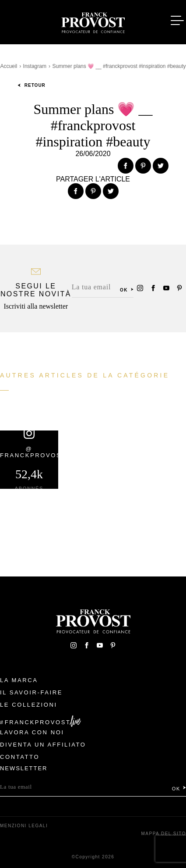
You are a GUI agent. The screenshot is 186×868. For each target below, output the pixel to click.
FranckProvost (38, 722)
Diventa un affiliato (43, 745)
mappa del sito (163, 834)
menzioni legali (24, 826)
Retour (32, 85)
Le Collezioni (29, 705)
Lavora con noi (32, 732)
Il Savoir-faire (31, 692)
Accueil (9, 66)
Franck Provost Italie (93, 21)
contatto (20, 757)
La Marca (19, 680)
